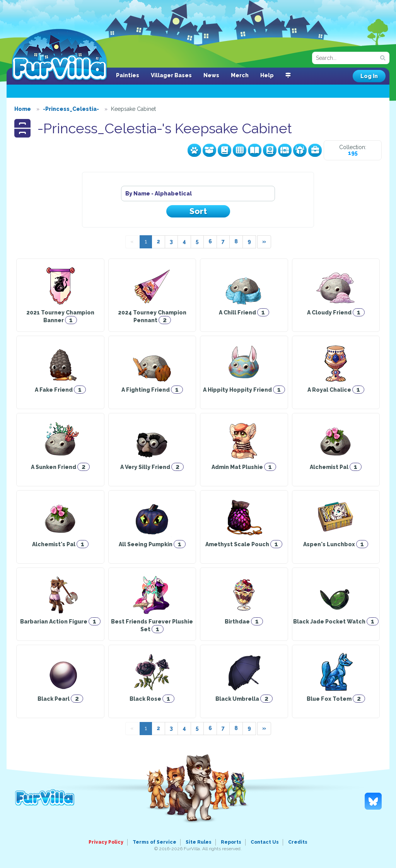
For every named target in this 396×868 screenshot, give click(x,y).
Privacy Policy (106, 842)
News (211, 75)
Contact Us (265, 842)
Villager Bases (171, 75)
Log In (369, 76)
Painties (128, 75)
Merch (240, 75)
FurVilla (59, 55)
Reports (231, 842)
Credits (298, 842)
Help (267, 75)
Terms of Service (154, 842)
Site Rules (199, 842)
